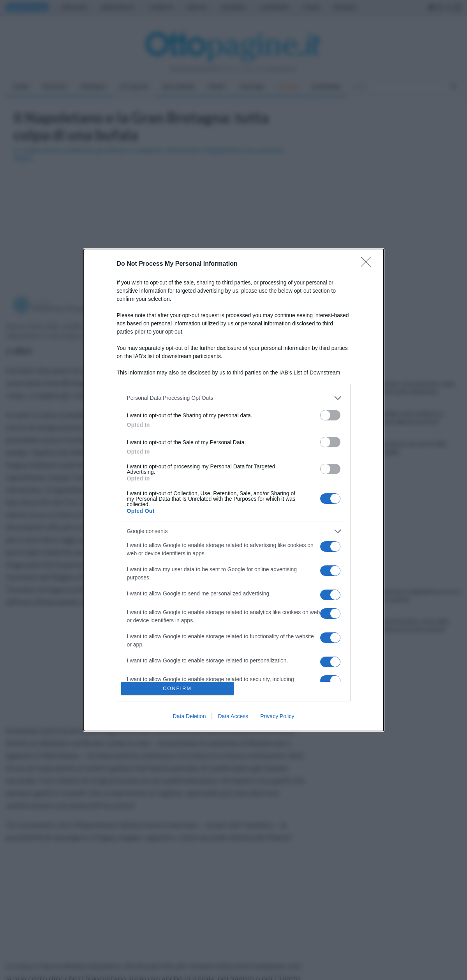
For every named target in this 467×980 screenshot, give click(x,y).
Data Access (233, 716)
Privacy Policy (277, 716)
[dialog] (234, 490)
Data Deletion (189, 716)
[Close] (368, 264)
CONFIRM (177, 689)
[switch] (330, 415)
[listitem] (234, 398)
